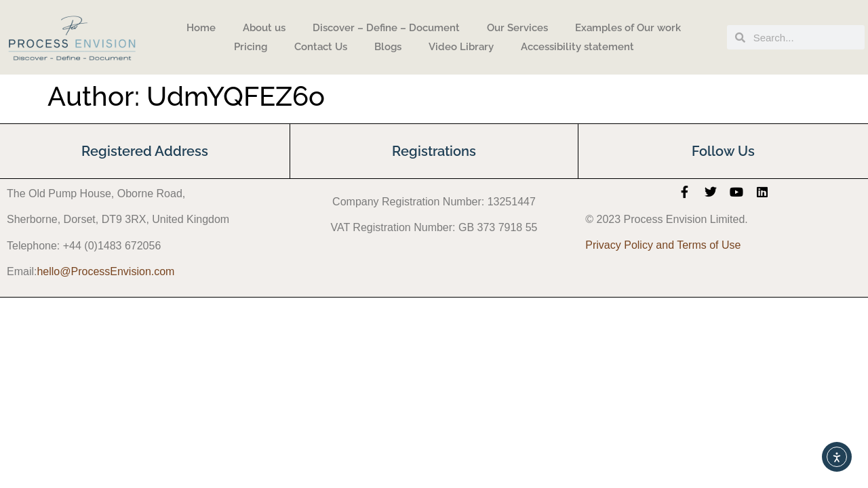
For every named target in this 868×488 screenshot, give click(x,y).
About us (264, 28)
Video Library (461, 47)
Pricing (251, 47)
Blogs (388, 47)
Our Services (517, 28)
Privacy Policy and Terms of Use (663, 245)
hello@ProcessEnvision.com (105, 271)
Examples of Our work (628, 28)
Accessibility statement (577, 47)
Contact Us (321, 47)
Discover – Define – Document (386, 28)
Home (201, 28)
